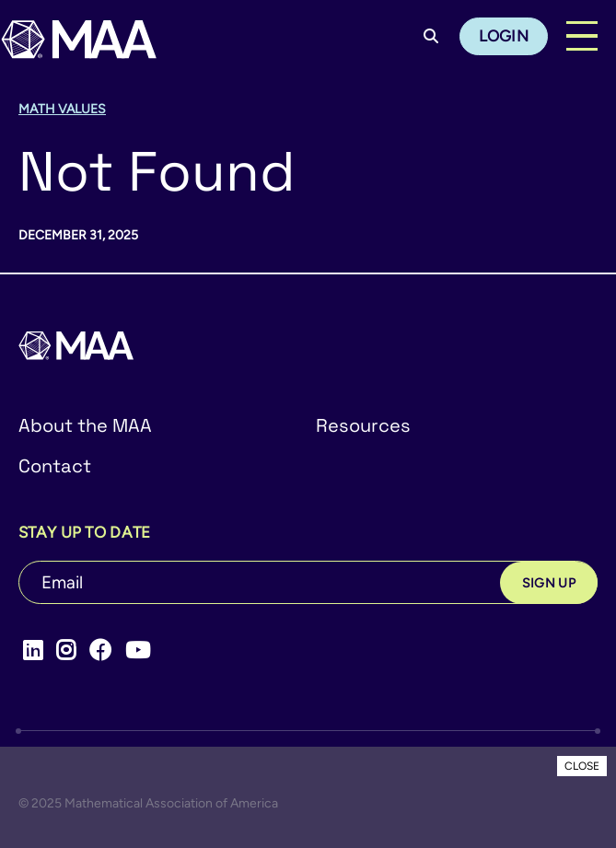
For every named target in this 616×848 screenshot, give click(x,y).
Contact (55, 466)
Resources (363, 425)
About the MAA (85, 425)
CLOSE (582, 766)
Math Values (62, 109)
